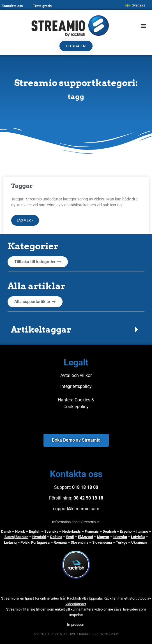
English (35, 531)
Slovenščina (102, 542)
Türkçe (122, 542)
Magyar (103, 537)
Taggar (22, 186)
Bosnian (22, 537)
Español (126, 531)
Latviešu (138, 537)
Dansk (6, 531)
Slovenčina (80, 542)
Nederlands (72, 531)
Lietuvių (10, 542)
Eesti (70, 537)
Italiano (142, 531)
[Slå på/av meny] (143, 26)
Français (92, 531)
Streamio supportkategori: (76, 83)
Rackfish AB (77, 598)
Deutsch (109, 531)
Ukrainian (139, 542)
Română (60, 542)
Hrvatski (39, 537)
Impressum (76, 624)
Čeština (56, 537)
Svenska (51, 531)
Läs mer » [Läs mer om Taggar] (25, 220)
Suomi (10, 537)
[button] (76, 329)
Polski (25, 542)
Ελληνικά (86, 537)
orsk (21, 531)
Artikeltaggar (41, 329)
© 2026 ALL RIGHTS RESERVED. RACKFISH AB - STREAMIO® (76, 634)
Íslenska (120, 537)
